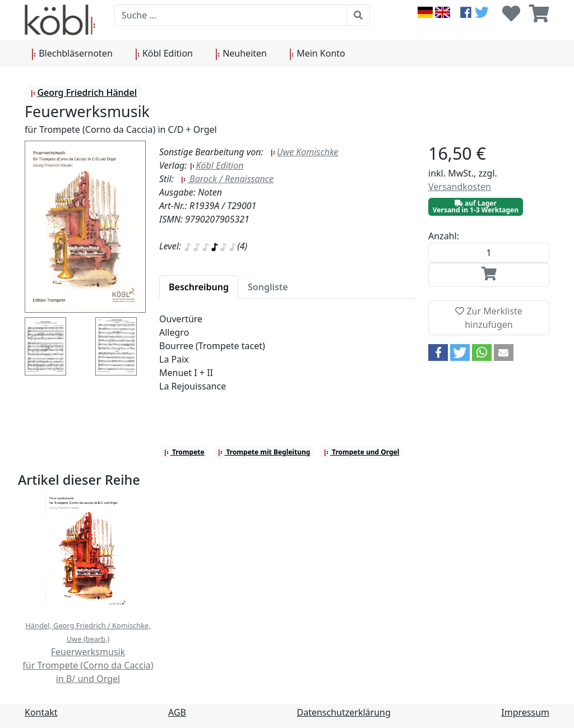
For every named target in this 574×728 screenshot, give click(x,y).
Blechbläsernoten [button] (72, 54)
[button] (438, 353)
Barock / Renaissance (227, 179)
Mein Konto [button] (317, 54)
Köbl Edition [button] (164, 54)
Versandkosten (460, 187)
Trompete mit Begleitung (264, 452)
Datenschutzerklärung (344, 712)
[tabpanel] (287, 359)
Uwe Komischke (304, 152)
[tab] (199, 287)
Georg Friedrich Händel (84, 92)
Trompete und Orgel (361, 452)
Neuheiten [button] (241, 54)
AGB (177, 712)
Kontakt (41, 712)
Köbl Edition (217, 165)
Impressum (525, 712)
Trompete (184, 452)
